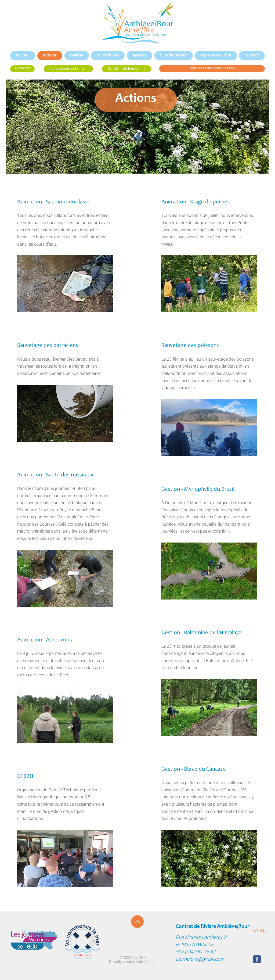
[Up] (137, 922)
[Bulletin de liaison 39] (127, 69)
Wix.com (151, 962)
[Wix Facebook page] (257, 959)
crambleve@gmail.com (200, 959)
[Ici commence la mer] (68, 69)
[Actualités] (22, 69)
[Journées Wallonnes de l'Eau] (212, 69)
